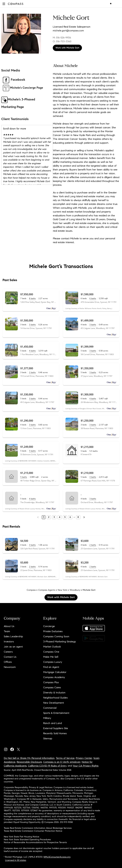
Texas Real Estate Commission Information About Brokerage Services (38, 828)
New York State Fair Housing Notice (22, 837)
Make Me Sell (51, 657)
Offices (8, 662)
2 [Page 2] (49, 517)
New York (62, 590)
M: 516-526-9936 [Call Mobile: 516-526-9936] (62, 38)
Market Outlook (52, 647)
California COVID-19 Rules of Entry (47, 766)
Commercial (50, 708)
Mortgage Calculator (55, 672)
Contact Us (10, 657)
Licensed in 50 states (16, 860)
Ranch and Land (53, 723)
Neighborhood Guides (55, 698)
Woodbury (75, 590)
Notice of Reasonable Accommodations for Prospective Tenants (35, 842)
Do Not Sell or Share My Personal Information (29, 758)
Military (47, 718)
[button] (4, 4)
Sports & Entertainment (56, 713)
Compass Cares (52, 687)
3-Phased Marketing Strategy (60, 642)
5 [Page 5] (65, 517)
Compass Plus (51, 682)
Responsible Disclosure (29, 762)
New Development (54, 703)
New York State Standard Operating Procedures (27, 840)
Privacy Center (84, 758)
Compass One (51, 652)
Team (7, 631)
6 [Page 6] (70, 517)
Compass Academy (54, 677)
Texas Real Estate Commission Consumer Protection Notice (33, 831)
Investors (9, 642)
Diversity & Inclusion (54, 693)
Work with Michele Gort (67, 48)
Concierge (49, 626)
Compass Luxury (53, 662)
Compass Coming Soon (56, 636)
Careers (8, 652)
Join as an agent (13, 647)
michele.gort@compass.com (68, 31)
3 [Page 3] (54, 517)
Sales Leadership (13, 636)
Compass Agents (47, 590)
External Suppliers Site (56, 728)
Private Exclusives (53, 631)
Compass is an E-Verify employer (62, 762)
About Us (9, 626)
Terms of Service (65, 758)
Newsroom (10, 667)
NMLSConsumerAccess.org (57, 857)
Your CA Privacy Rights (86, 766)
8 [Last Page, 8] (78, 517)
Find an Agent (51, 667)
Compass (31, 590)
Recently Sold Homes (55, 733)
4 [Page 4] (60, 517)
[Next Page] (84, 517)
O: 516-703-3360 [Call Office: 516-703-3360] (62, 41)
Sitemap (48, 738)
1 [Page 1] (44, 517)
